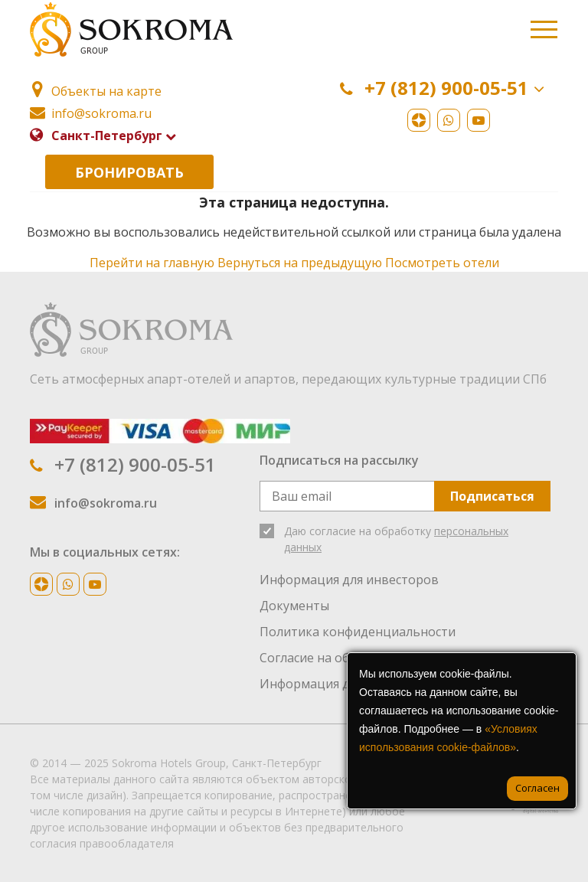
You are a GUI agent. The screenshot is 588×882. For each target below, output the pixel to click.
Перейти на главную (152, 263)
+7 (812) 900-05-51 (445, 88)
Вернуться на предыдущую (300, 263)
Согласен (537, 788)
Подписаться (492, 496)
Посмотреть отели (442, 263)
